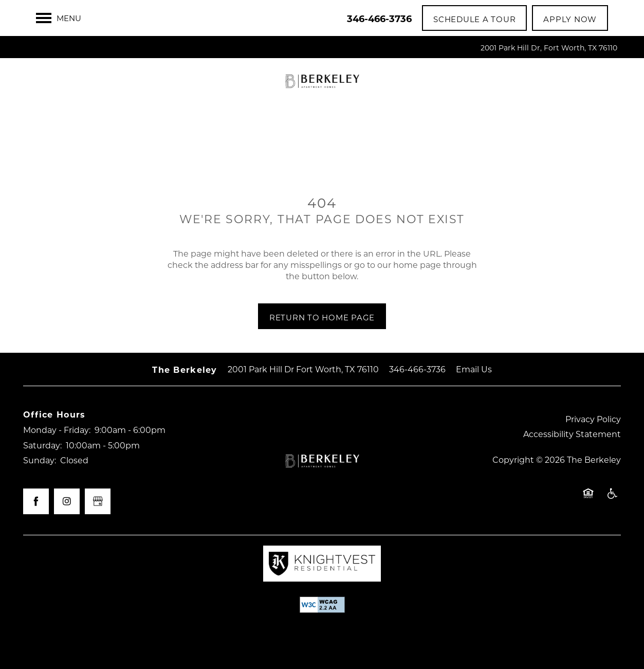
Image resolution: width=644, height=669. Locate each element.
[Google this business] (98, 501)
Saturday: (42, 445)
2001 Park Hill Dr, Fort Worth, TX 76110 (549, 48)
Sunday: (40, 460)
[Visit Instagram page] (67, 501)
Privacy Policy (593, 419)
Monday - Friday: (57, 430)
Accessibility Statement (572, 434)
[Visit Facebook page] (36, 501)
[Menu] (59, 18)
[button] (474, 18)
